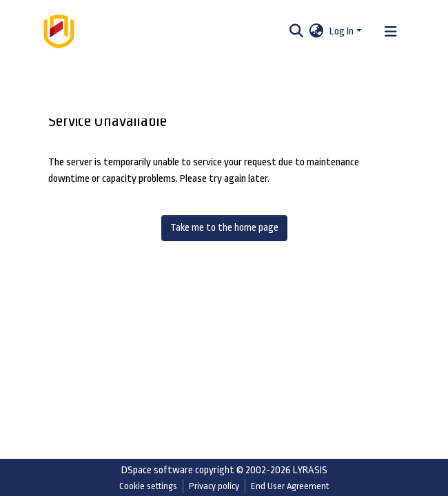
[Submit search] (297, 32)
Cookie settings (148, 486)
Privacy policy (214, 486)
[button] (317, 32)
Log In (342, 31)
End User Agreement (290, 486)
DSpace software (157, 470)
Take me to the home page (224, 228)
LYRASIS (310, 470)
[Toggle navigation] (391, 32)
